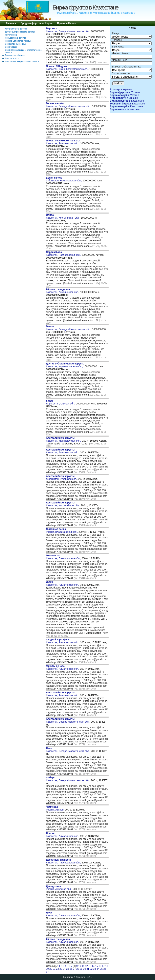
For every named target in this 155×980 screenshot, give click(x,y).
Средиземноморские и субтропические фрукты (23, 51)
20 (51, 969)
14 (93, 966)
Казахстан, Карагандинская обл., (65, 365)
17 (103, 966)
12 (86, 966)
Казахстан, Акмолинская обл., (63, 142)
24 (64, 969)
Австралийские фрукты (16, 29)
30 (84, 969)
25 (68, 969)
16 (100, 966)
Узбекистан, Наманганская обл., (64, 179)
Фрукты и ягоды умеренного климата (22, 61)
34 (98, 969)
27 (74, 969)
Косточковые (11, 35)
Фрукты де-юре (12, 58)
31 (88, 969)
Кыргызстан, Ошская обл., (61, 402)
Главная (11, 23)
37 (47, 972)
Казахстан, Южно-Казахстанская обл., (68, 68)
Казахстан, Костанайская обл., (63, 216)
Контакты (68, 977)
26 (71, 969)
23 (61, 969)
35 (101, 969)
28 (78, 969)
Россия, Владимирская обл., (62, 531)
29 (81, 969)
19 (47, 969)
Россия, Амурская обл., (59, 888)
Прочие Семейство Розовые (18, 41)
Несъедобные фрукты (15, 38)
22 (57, 969)
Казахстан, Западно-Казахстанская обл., (69, 105)
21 (54, 969)
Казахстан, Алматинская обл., (63, 583)
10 (80, 966)
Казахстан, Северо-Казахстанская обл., (69, 30)
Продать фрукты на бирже (37, 23)
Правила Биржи (67, 23)
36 (105, 969)
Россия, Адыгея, (56, 808)
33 (95, 969)
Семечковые (11, 47)
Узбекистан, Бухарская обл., (62, 478)
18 (107, 966)
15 (96, 966)
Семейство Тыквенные (16, 44)
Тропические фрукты (15, 55)
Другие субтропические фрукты (20, 32)
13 (90, 966)
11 (83, 966)
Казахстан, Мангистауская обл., (64, 439)
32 (91, 969)
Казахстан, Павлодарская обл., (64, 254)
